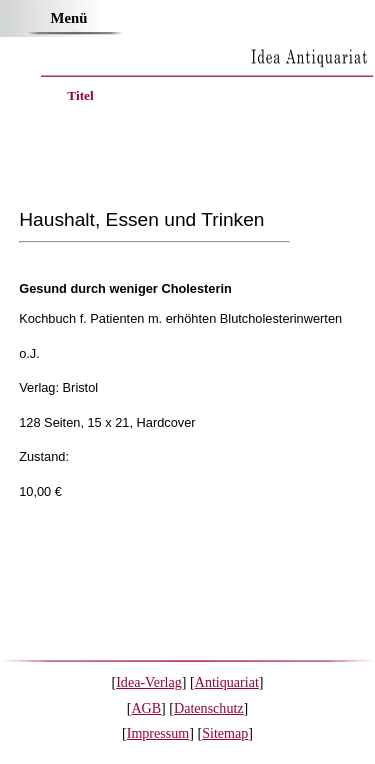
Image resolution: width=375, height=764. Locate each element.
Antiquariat (227, 682)
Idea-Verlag (149, 682)
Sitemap (225, 733)
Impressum (158, 733)
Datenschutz (209, 708)
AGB (146, 708)
